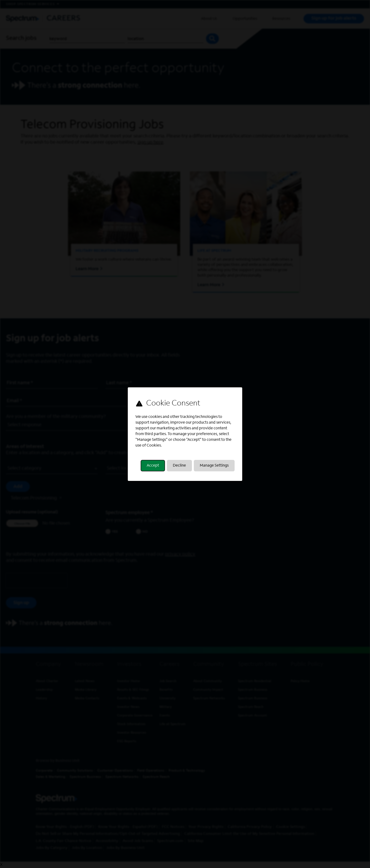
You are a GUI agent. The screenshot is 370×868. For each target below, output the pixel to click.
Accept (153, 466)
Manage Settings (214, 466)
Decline (179, 466)
